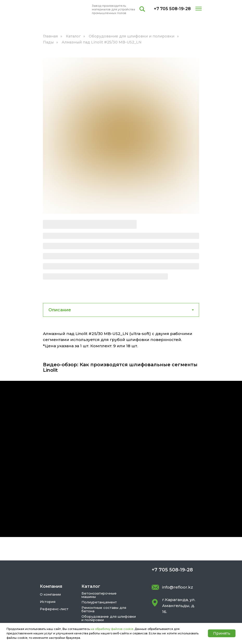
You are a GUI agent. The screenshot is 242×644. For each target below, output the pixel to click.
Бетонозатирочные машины (99, 535)
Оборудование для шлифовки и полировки (132, 36)
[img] (65, 10)
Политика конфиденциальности (72, 606)
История (48, 542)
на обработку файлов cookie (112, 629)
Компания (51, 527)
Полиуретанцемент (99, 542)
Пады (48, 42)
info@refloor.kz (178, 528)
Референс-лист (54, 549)
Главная (50, 36)
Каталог (73, 36)
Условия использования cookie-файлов (79, 613)
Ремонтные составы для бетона (104, 550)
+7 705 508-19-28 (172, 9)
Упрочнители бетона (100, 566)
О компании (50, 535)
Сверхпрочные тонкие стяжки (109, 571)
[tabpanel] (121, 284)
